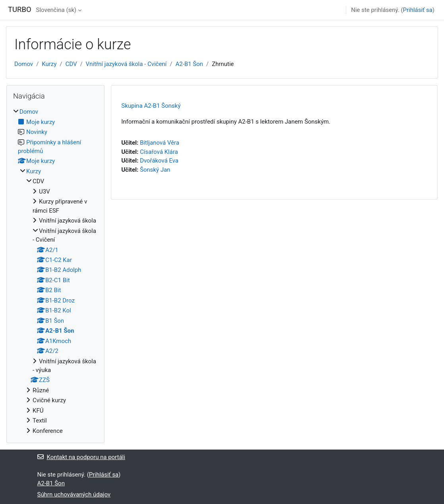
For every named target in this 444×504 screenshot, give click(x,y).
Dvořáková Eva (159, 161)
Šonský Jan (155, 170)
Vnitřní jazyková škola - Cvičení (126, 64)
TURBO (20, 10)
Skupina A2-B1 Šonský (151, 106)
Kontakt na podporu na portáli (81, 457)
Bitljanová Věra (160, 143)
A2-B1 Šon (189, 64)
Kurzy (49, 64)
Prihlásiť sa (418, 10)
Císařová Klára (159, 152)
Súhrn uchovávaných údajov (74, 494)
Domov (24, 64)
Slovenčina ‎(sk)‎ (56, 10)
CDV (71, 64)
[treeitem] (55, 271)
